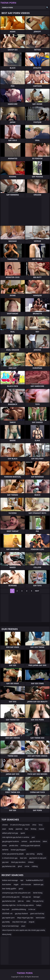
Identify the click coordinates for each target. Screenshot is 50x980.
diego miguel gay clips (25, 918)
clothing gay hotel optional (30, 846)
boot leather (7, 884)
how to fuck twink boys (10, 926)
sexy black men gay (19, 922)
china (34, 825)
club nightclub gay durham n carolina (16, 837)
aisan (23, 926)
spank (23, 833)
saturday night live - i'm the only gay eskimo (18, 905)
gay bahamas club (9, 866)
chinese (5, 825)
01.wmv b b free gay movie (20, 825)
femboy (34, 829)
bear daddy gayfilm (9, 889)
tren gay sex (26, 897)
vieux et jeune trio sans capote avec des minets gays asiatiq (24, 930)
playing (40, 854)
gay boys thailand (21, 913)
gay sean (5, 862)
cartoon (24, 841)
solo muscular (26, 884)
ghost (20, 866)
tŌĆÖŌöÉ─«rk (7, 913)
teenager (37, 897)
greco (21, 889)
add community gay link (11, 897)
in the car (32, 909)
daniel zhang (38, 893)
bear (27, 829)
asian (4, 829)
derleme (5, 850)
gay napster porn (8, 918)
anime (4, 846)
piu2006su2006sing (19, 909)
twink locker (40, 918)
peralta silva (14, 846)
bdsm (45, 841)
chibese (31, 862)
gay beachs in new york (38, 858)
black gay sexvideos (18, 862)
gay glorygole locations (11, 841)
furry (41, 825)
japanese (19, 829)
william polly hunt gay (10, 833)
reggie (16, 884)
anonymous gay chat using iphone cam (16, 893)
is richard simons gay (10, 858)
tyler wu (21, 901)
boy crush (6, 909)
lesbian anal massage (10, 880)
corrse (27, 866)
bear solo (23, 858)
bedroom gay (38, 884)
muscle (42, 829)
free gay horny (38, 901)
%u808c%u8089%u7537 (35, 880)
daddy (11, 829)
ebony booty (7, 934)
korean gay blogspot (18, 850)
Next (37, 591)
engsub (32, 922)
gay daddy (6, 922)
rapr (22, 880)
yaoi (33, 837)
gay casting (30, 854)
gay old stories (35, 841)
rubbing (35, 866)
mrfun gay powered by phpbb (13, 854)
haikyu (39, 905)
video (28, 901)
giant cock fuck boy (37, 913)
